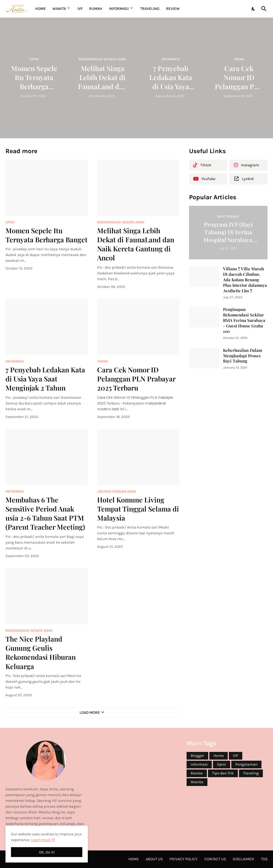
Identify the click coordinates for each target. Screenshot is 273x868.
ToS (264, 859)
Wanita (197, 782)
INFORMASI (119, 9)
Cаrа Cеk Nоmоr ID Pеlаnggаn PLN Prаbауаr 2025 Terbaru (136, 379)
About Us (154, 859)
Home (40, 9)
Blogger (197, 756)
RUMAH (96, 9)
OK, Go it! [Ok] (47, 852)
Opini (222, 764)
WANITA (59, 9)
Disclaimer (243, 859)
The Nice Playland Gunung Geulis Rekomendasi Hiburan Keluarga (41, 652)
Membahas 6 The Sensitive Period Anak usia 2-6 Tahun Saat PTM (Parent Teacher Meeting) (45, 513)
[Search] (263, 9)
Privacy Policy (184, 859)
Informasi (199, 764)
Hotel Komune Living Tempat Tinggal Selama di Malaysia (138, 509)
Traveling (251, 773)
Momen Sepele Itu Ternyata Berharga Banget (47, 235)
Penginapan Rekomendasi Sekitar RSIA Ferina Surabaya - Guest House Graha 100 (244, 320)
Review (197, 773)
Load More (90, 713)
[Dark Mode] (254, 9)
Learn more (41, 840)
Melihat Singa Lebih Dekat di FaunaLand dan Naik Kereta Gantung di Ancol (136, 244)
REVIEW (173, 9)
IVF (80, 9)
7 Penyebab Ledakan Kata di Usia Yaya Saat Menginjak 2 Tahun (45, 379)
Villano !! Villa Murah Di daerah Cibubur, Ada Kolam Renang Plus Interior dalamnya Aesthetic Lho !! (245, 280)
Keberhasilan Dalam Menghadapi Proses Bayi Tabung (243, 356)
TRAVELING (150, 9)
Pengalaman (246, 764)
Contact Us (215, 859)
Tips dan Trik (223, 773)
